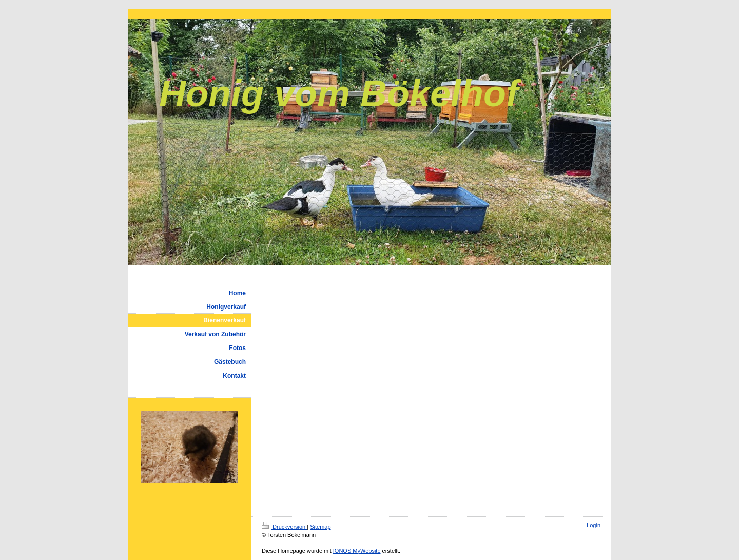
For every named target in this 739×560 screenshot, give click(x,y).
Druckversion (284, 527)
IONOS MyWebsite (357, 551)
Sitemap (320, 527)
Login (594, 525)
